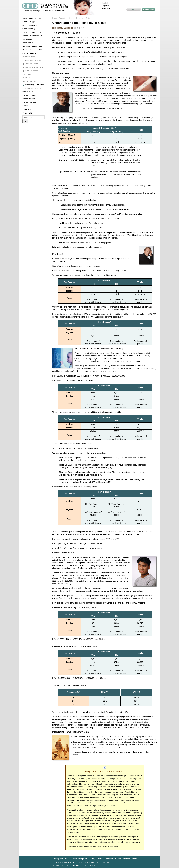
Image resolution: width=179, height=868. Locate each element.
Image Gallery (28, 39)
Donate (135, 859)
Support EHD (27, 113)
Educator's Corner (30, 53)
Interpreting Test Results (35, 85)
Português (106, 8)
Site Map (126, 859)
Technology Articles (29, 81)
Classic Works (28, 92)
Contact (100, 859)
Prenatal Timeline (29, 99)
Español (105, 6)
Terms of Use (65, 859)
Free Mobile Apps (29, 22)
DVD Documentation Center (33, 46)
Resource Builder (31, 71)
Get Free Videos (134, 9)
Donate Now (148, 9)
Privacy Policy (89, 859)
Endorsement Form (113, 859)
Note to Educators (29, 57)
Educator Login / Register (32, 60)
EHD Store (26, 106)
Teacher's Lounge (32, 64)
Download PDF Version (62, 28)
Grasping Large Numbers (34, 88)
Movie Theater (28, 43)
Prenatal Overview (29, 102)
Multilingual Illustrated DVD (32, 50)
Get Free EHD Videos (30, 25)
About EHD (27, 109)
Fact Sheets (27, 74)
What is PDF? (79, 28)
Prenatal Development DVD (32, 36)
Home (55, 18)
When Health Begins (30, 29)
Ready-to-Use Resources (34, 67)
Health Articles (28, 78)
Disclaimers (77, 859)
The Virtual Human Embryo (32, 32)
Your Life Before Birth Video (32, 18)
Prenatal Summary (29, 95)
